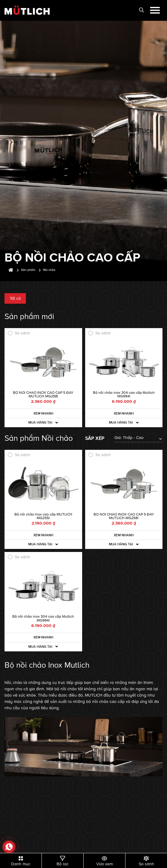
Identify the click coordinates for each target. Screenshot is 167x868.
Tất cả (15, 298)
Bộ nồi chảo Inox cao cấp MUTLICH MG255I (43, 516)
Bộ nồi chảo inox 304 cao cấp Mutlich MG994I (124, 395)
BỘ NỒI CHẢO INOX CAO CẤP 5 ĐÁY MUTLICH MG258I (43, 395)
